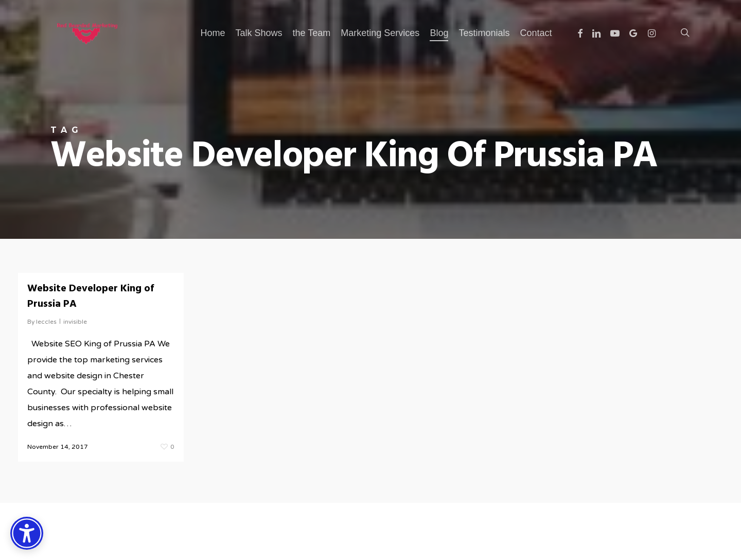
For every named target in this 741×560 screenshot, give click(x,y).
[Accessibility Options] (27, 533)
